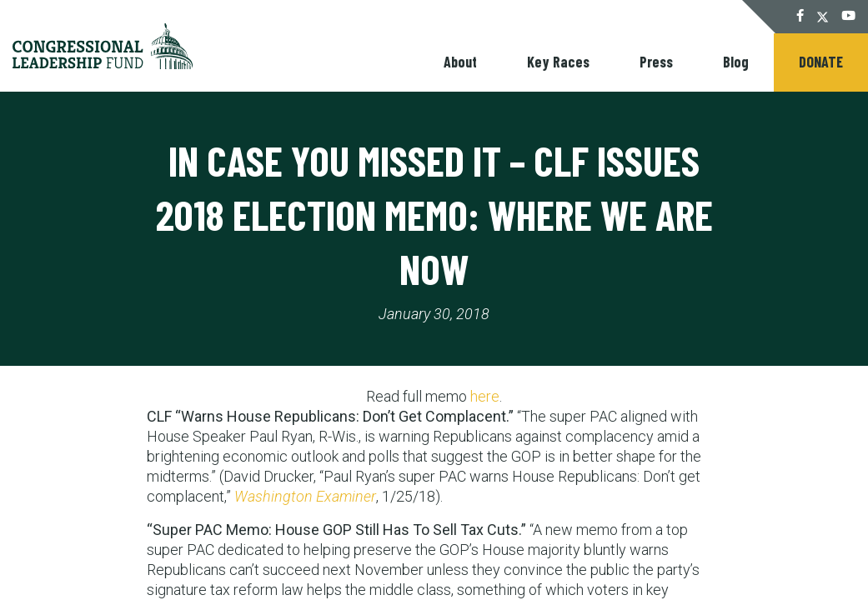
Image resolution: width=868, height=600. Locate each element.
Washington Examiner (305, 496)
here (485, 396)
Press (656, 62)
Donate (821, 62)
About (460, 62)
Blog (736, 62)
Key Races (558, 62)
